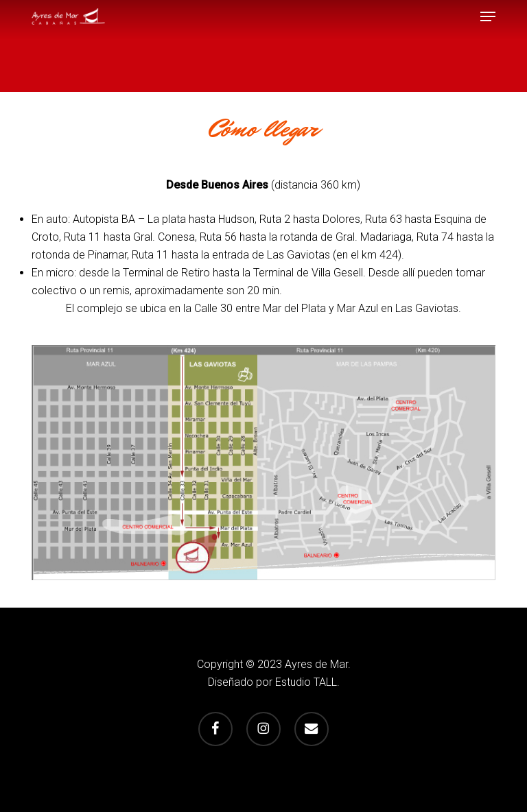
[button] (488, 16)
